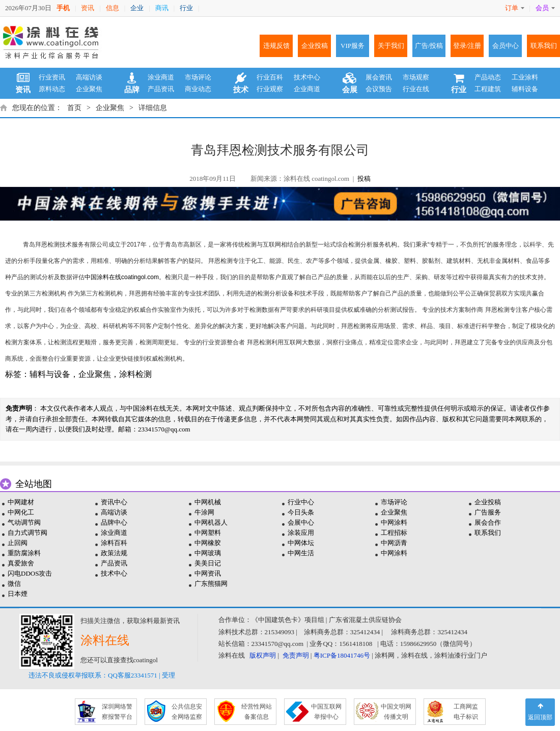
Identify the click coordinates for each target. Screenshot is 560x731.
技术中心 (307, 77)
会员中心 (506, 46)
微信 (14, 584)
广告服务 (488, 512)
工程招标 (394, 533)
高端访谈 (89, 77)
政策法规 (114, 553)
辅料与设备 (50, 374)
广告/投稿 (429, 46)
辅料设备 (525, 89)
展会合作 (488, 522)
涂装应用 (301, 533)
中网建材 (21, 502)
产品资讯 (161, 89)
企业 (137, 8)
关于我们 (391, 46)
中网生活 (301, 553)
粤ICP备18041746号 (342, 655)
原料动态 (52, 89)
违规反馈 (276, 46)
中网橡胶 (208, 543)
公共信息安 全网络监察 (187, 712)
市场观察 (416, 77)
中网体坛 (301, 543)
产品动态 (488, 77)
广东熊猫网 (211, 584)
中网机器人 (211, 522)
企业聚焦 (89, 89)
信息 (113, 8)
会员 (545, 8)
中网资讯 (208, 573)
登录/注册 (467, 46)
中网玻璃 (208, 553)
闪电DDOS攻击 (30, 573)
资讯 (88, 8)
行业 (186, 8)
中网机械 (208, 502)
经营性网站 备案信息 (257, 712)
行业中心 (301, 502)
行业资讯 (52, 77)
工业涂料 (525, 77)
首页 (74, 108)
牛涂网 (204, 512)
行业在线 (416, 89)
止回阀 (18, 543)
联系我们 (544, 46)
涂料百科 (114, 543)
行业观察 (270, 89)
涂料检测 (135, 374)
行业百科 (270, 77)
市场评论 (198, 77)
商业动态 (198, 89)
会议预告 (379, 89)
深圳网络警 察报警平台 (117, 712)
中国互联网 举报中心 (326, 712)
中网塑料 (208, 533)
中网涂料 (394, 522)
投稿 (364, 179)
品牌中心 (114, 522)
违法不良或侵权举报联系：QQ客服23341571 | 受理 (102, 675)
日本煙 (18, 594)
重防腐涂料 (24, 553)
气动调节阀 (24, 522)
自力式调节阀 (27, 533)
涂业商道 (161, 77)
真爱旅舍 (21, 563)
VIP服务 (353, 46)
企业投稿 (315, 46)
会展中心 (301, 522)
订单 (515, 8)
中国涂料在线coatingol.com (122, 277)
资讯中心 (114, 502)
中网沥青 (394, 543)
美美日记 (208, 563)
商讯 (162, 8)
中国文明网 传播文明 (396, 712)
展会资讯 (379, 77)
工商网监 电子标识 (466, 712)
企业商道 (307, 89)
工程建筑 (488, 89)
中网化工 (21, 512)
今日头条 (301, 512)
